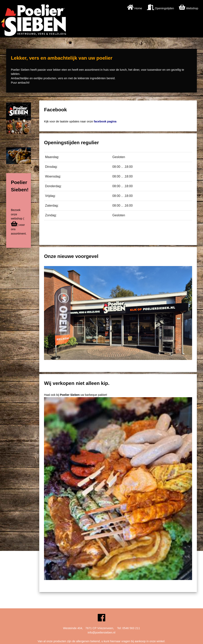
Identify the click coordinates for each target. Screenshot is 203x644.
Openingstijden (160, 8)
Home (135, 8)
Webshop (189, 8)
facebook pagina (105, 121)
